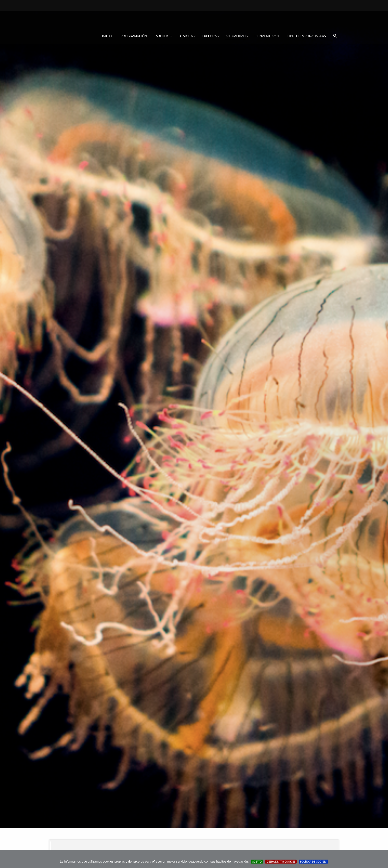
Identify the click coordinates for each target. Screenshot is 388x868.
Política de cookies (313, 862)
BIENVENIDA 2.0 (267, 36)
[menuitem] (107, 36)
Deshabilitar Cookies (281, 862)
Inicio (107, 36)
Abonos (162, 36)
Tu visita (186, 36)
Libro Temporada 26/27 (307, 36)
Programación (134, 36)
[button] (335, 36)
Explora (209, 36)
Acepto (257, 862)
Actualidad (235, 36)
